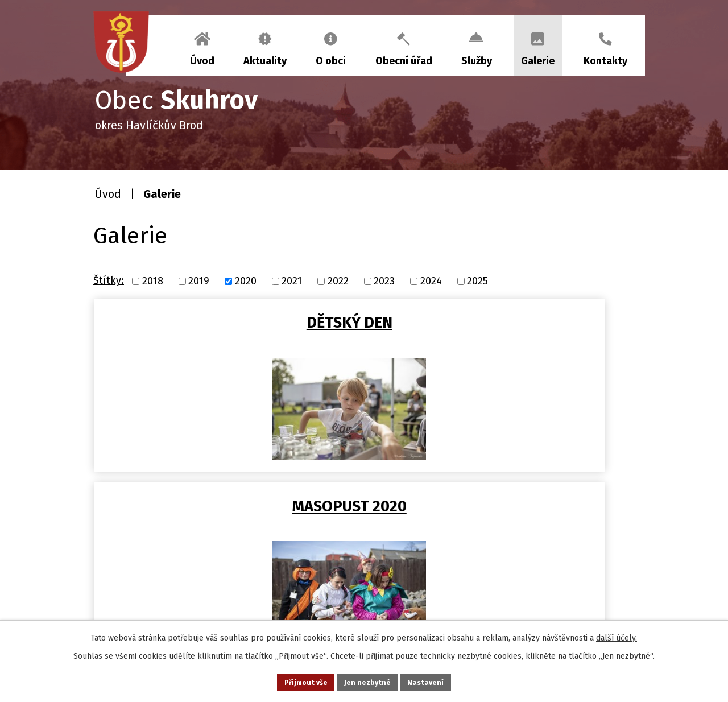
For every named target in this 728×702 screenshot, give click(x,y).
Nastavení (438, 681)
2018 (153, 281)
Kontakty (605, 61)
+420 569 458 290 (155, 606)
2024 (431, 281)
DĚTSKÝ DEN (185, 323)
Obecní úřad (404, 61)
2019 (199, 281)
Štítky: (109, 280)
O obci (331, 61)
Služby (477, 61)
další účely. (617, 635)
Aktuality (265, 61)
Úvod (202, 61)
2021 (292, 281)
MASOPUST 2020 (368, 323)
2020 (246, 281)
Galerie (538, 61)
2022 (338, 281)
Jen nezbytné (369, 681)
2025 (477, 281)
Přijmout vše (295, 681)
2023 (384, 281)
